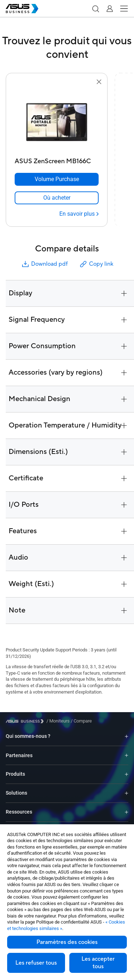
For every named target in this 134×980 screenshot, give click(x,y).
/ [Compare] (81, 721)
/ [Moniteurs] (58, 721)
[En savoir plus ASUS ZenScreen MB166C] (79, 214)
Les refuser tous (36, 963)
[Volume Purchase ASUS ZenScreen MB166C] (57, 179)
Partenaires (19, 755)
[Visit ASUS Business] (26, 721)
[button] (95, 9)
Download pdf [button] (44, 264)
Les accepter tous (98, 963)
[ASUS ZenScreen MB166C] (57, 159)
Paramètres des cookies (67, 942)
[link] (57, 198)
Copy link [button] (96, 264)
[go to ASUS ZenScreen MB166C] (57, 120)
